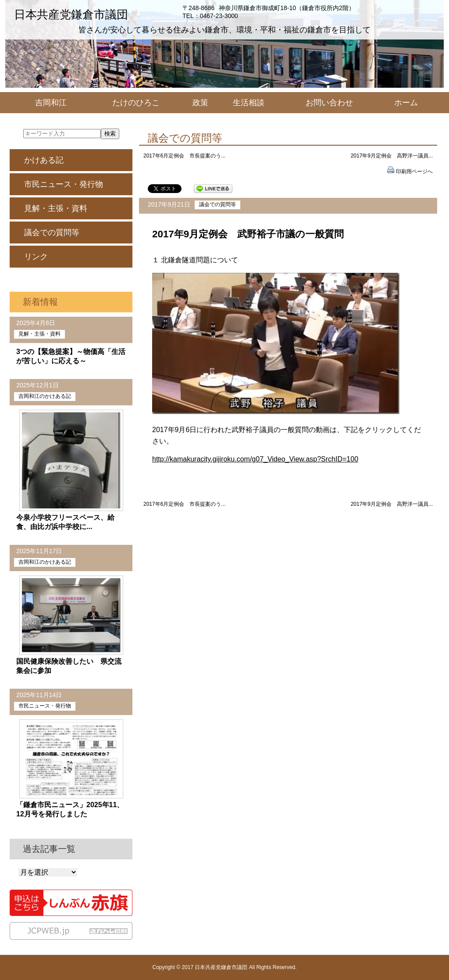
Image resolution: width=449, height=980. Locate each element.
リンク (36, 257)
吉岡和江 (51, 103)
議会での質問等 (217, 204)
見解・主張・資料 (56, 208)
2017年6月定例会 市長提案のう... (184, 156)
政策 (200, 103)
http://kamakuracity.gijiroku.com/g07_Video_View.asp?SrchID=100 (255, 459)
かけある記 (44, 160)
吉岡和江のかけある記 (45, 396)
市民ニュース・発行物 (64, 184)
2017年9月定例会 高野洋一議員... (392, 156)
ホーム (406, 103)
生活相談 (249, 103)
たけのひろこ (136, 103)
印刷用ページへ (414, 172)
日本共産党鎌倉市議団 (71, 14)
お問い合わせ (329, 103)
